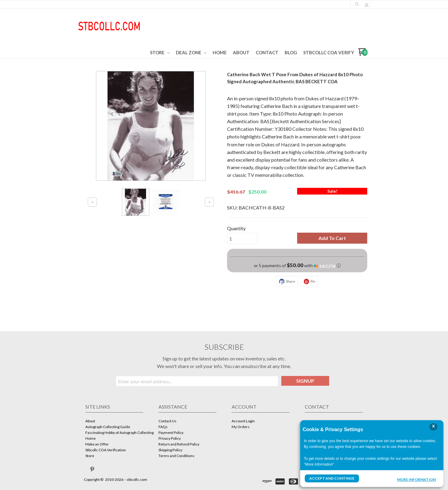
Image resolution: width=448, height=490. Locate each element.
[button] (357, 4)
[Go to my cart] (363, 54)
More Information (416, 479)
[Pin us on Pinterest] (92, 469)
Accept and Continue (332, 478)
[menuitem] (160, 53)
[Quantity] (242, 238)
